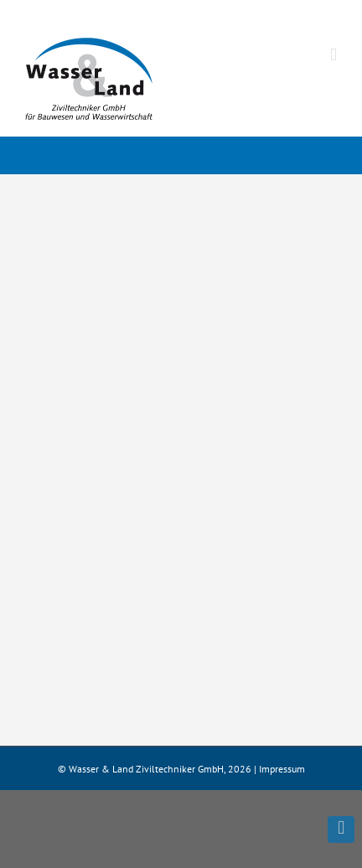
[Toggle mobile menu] (334, 55)
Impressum (282, 769)
